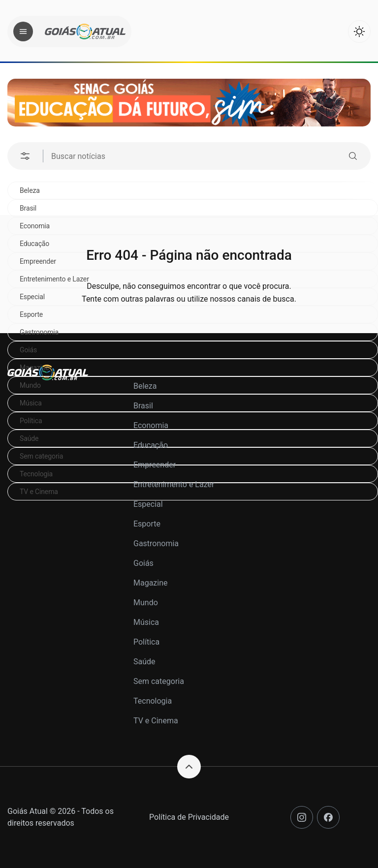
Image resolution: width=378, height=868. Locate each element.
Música (146, 622)
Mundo (146, 603)
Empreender (155, 465)
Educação (151, 445)
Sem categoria (159, 681)
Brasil (28, 208)
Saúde (144, 662)
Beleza (30, 190)
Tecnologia (153, 701)
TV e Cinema (156, 721)
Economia (151, 425)
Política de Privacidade (189, 817)
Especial (148, 504)
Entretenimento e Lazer (174, 484)
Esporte (147, 524)
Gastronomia (39, 332)
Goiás (28, 350)
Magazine (151, 583)
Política (146, 642)
